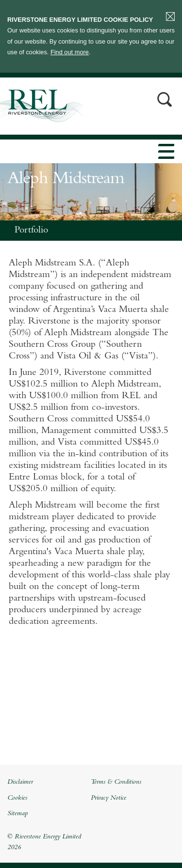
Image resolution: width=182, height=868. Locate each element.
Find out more (70, 52)
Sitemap (17, 814)
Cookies (17, 798)
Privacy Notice (108, 798)
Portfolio (31, 231)
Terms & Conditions (116, 782)
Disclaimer (20, 782)
